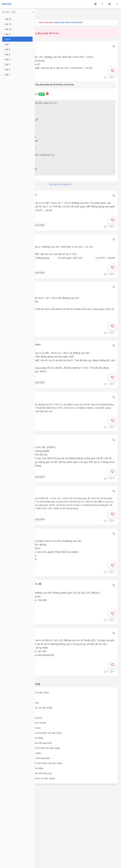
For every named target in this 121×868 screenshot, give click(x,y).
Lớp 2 (7, 69)
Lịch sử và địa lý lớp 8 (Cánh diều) (24, 753)
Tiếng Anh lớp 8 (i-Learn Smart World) (27, 723)
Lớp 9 (7, 34)
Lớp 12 (8, 19)
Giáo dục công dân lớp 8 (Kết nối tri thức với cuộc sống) (35, 763)
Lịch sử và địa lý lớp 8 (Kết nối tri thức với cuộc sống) (34, 748)
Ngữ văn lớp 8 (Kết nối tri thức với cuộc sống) (30, 708)
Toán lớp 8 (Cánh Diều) (19, 697)
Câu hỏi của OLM (36, 225)
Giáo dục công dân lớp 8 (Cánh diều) (25, 768)
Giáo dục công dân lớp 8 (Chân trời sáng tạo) (30, 773)
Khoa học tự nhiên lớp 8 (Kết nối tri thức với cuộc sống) (35, 733)
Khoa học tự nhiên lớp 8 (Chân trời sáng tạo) (30, 743)
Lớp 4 (7, 59)
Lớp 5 (7, 54)
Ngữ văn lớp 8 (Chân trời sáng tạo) (25, 718)
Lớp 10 (8, 29)
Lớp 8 (7, 39)
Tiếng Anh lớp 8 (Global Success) (24, 728)
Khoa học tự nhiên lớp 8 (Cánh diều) (25, 738)
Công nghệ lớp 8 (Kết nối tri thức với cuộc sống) (31, 778)
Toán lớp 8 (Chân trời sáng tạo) (23, 703)
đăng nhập (43, 33)
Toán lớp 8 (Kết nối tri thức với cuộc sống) (28, 692)
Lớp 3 (7, 64)
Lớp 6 (7, 49)
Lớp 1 (7, 74)
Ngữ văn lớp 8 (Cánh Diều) (21, 713)
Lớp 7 (7, 44)
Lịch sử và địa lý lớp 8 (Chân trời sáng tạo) (29, 758)
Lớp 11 (8, 24)
